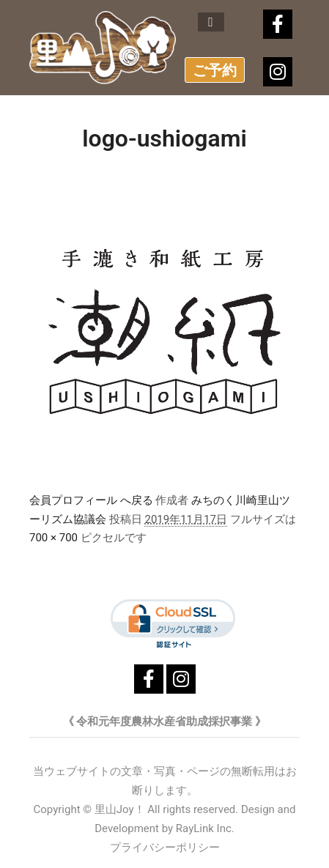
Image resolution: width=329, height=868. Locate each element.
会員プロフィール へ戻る (91, 500)
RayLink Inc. (205, 828)
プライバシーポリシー (165, 847)
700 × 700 (53, 538)
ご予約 (215, 70)
